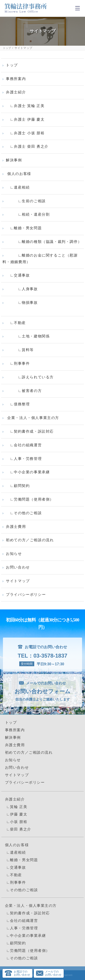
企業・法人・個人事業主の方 (33, 418)
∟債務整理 (18, 404)
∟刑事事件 (18, 363)
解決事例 (14, 160)
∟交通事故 (18, 275)
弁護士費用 (16, 527)
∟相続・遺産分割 (28, 214)
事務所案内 (16, 79)
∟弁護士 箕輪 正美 (25, 106)
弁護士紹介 (16, 92)
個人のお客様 (19, 174)
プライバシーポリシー (26, 595)
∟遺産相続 (18, 187)
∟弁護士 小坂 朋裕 (25, 133)
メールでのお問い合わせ (53, 973)
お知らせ (14, 554)
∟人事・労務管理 (24, 459)
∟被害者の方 (24, 391)
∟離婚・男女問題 (24, 228)
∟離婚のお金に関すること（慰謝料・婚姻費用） (40, 259)
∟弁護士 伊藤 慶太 (25, 119)
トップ (7, 48)
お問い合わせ (18, 567)
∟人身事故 (22, 289)
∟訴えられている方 (30, 377)
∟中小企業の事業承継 (28, 472)
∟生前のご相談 (26, 201)
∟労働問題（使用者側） (30, 499)
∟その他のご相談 (24, 513)
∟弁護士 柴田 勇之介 (27, 146)
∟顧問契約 (18, 486)
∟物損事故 (22, 303)
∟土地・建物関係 (28, 336)
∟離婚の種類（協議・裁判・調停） (44, 242)
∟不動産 (16, 323)
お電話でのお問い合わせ (22, 973)
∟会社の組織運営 (24, 445)
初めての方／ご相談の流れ (30, 540)
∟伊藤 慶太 (16, 814)
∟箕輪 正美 (16, 807)
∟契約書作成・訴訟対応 (30, 431)
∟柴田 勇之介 (18, 829)
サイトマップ (18, 581)
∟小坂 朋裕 (16, 822)
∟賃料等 (20, 350)
